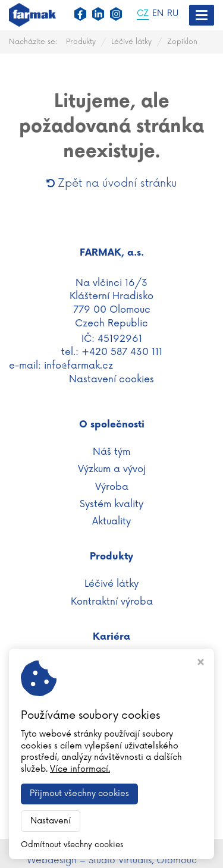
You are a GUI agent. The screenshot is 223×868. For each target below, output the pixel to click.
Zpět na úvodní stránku (112, 183)
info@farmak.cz (78, 366)
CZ (143, 14)
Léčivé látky (131, 42)
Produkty (81, 42)
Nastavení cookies (111, 379)
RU (173, 14)
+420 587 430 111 (122, 352)
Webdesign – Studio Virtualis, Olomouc (112, 861)
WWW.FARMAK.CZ (111, 846)
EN (158, 14)
